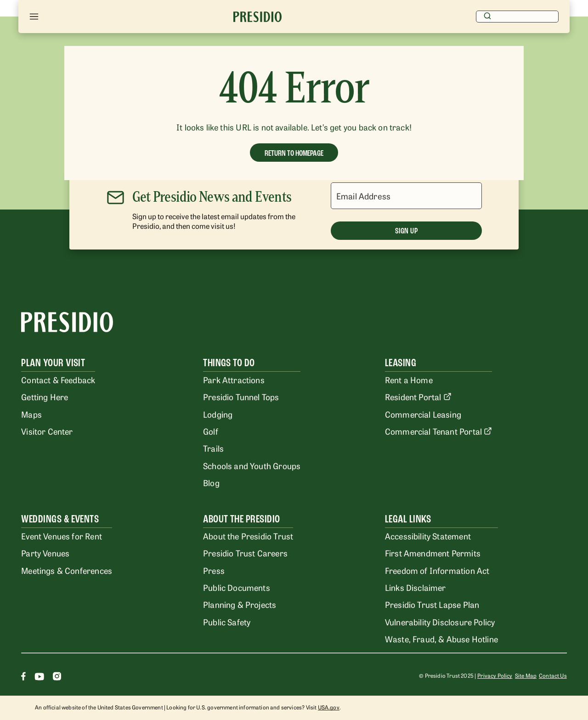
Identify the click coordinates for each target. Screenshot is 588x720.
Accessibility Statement (428, 536)
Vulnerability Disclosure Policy (440, 622)
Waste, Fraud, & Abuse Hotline (441, 639)
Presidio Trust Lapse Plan (432, 604)
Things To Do (229, 363)
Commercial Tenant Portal (438, 431)
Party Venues (45, 553)
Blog (211, 482)
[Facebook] (23, 677)
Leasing (401, 363)
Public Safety (227, 622)
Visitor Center (47, 431)
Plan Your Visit (53, 363)
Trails (213, 448)
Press (214, 570)
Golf (211, 431)
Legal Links (408, 519)
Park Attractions (234, 380)
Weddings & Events (60, 519)
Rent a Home (409, 380)
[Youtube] (39, 677)
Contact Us (553, 675)
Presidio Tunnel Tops (241, 397)
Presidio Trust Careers (245, 553)
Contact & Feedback (58, 380)
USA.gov (329, 707)
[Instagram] (57, 677)
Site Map (526, 675)
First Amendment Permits (433, 553)
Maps (31, 414)
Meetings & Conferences (67, 570)
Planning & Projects (240, 604)
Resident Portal (418, 397)
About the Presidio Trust (248, 536)
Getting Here (45, 397)
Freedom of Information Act (437, 570)
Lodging (218, 414)
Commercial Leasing (423, 414)
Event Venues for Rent (62, 536)
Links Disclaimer (416, 587)
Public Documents (237, 587)
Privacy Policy (495, 675)
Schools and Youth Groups (252, 465)
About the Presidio (242, 519)
